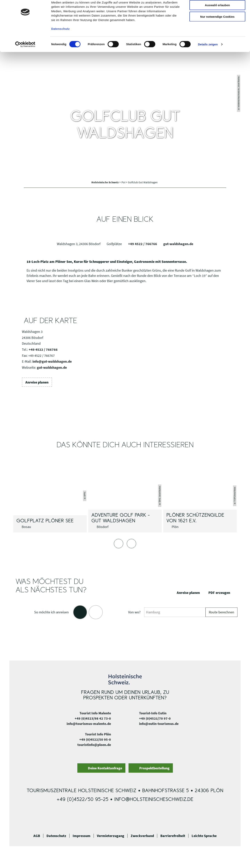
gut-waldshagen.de (178, 244)
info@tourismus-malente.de (89, 724)
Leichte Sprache (204, 836)
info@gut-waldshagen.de (52, 361)
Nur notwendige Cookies (217, 33)
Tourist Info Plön (98, 734)
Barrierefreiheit (173, 836)
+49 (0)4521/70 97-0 (155, 718)
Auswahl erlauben (217, 21)
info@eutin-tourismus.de (159, 724)
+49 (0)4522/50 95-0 (95, 739)
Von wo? (134, 612)
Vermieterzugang (111, 836)
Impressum (82, 836)
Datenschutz (56, 836)
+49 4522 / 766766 (143, 244)
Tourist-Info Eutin (153, 713)
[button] (37, 382)
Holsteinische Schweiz (105, 182)
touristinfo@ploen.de (94, 745)
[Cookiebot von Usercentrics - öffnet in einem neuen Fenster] (25, 60)
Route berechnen (221, 612)
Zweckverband (142, 836)
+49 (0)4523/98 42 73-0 (93, 718)
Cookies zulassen (217, 10)
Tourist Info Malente (95, 713)
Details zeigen (208, 60)
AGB (37, 836)
